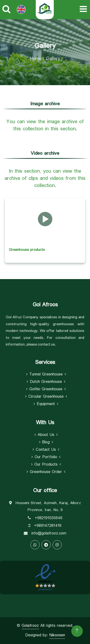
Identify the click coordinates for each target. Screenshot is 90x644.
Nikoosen (57, 635)
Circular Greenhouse (46, 397)
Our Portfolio (46, 457)
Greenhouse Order (46, 472)
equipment (46, 404)
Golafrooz (30, 626)
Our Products (46, 465)
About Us (46, 435)
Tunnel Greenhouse (46, 374)
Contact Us (46, 450)
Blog (46, 442)
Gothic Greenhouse (46, 389)
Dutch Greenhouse (46, 382)
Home (36, 59)
